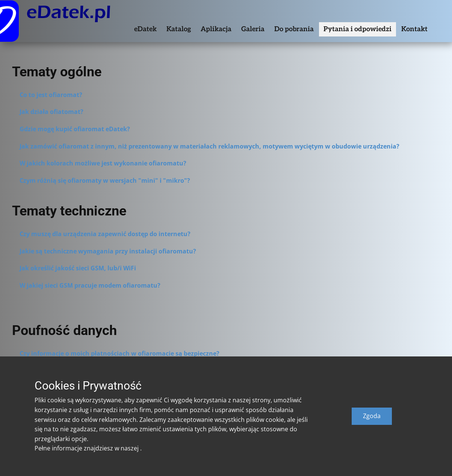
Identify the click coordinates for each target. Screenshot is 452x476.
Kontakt (414, 29)
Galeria (253, 29)
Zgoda (372, 416)
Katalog (179, 29)
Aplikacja (216, 29)
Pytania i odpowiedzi (358, 29)
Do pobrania (294, 29)
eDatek (145, 29)
